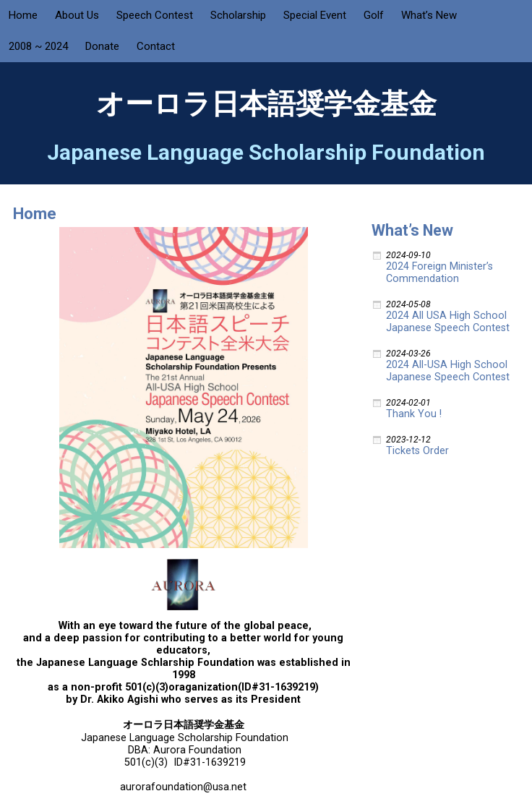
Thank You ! (414, 414)
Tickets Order (417, 451)
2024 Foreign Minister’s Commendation (439, 273)
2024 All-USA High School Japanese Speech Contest (448, 371)
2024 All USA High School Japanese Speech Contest (448, 322)
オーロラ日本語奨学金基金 (266, 104)
